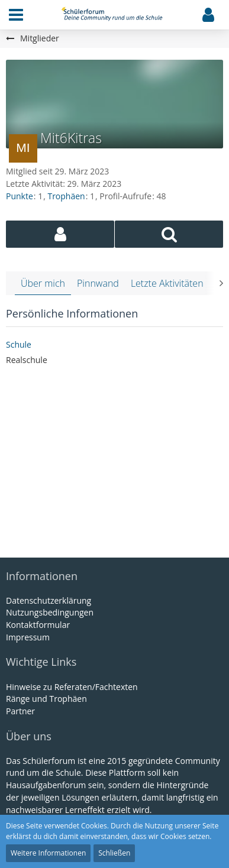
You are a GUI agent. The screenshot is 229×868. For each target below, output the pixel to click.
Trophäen (66, 196)
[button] (16, 15)
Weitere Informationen (48, 853)
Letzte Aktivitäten (167, 283)
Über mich (43, 283)
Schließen (114, 853)
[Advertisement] (115, 463)
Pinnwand (98, 283)
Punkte (20, 196)
